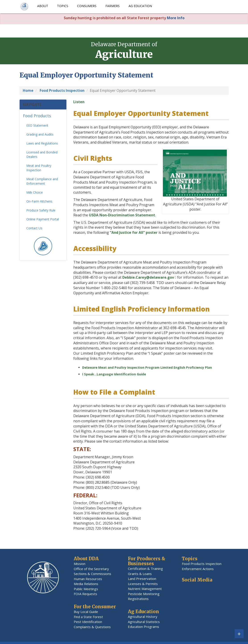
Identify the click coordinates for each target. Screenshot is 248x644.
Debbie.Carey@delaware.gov (148, 277)
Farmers (113, 6)
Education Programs (143, 627)
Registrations (138, 599)
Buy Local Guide (86, 612)
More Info (176, 18)
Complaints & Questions (92, 627)
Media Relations (86, 584)
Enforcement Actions (198, 569)
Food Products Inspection (202, 564)
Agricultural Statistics (144, 622)
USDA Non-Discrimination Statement (122, 215)
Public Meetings (86, 589)
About (43, 6)
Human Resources (88, 579)
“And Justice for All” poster (134, 232)
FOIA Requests (85, 594)
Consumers (87, 6)
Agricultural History (143, 617)
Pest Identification (88, 622)
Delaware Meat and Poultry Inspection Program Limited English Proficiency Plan (147, 367)
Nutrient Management (145, 589)
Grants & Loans (140, 574)
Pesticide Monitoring (144, 594)
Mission (80, 564)
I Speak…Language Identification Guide (114, 374)
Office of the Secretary (91, 569)
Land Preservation (142, 579)
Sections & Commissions (92, 574)
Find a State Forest (88, 617)
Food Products (37, 117)
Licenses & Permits (143, 584)
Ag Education (140, 6)
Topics (63, 6)
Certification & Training (145, 569)
